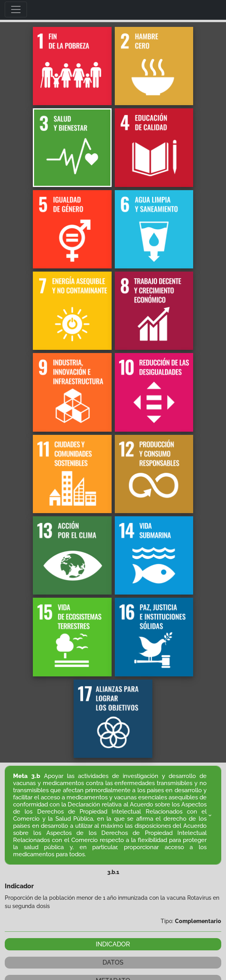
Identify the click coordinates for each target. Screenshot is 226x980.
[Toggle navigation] (16, 9)
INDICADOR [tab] (113, 944)
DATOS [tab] (113, 962)
